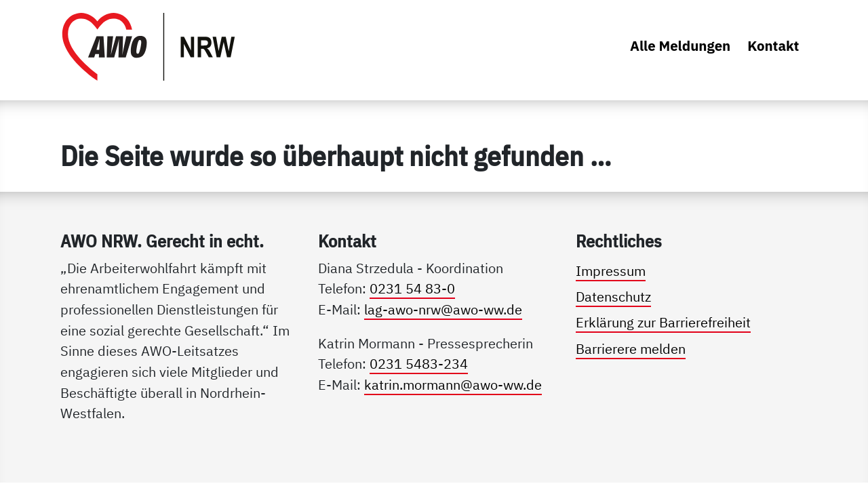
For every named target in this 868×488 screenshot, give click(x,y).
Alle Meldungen (680, 46)
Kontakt (773, 46)
